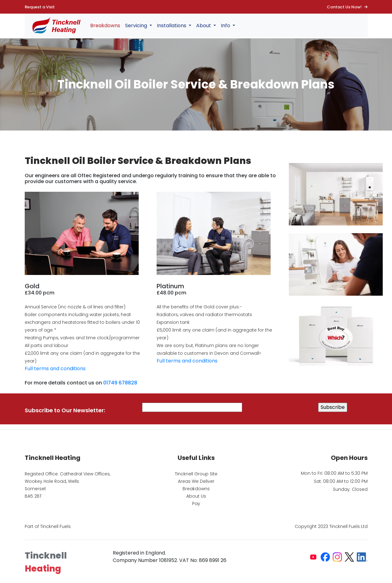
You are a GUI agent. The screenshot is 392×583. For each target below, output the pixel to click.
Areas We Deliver (196, 481)
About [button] (204, 26)
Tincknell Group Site (196, 474)
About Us (196, 496)
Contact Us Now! (347, 7)
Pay (196, 504)
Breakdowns (105, 26)
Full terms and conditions (55, 369)
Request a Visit (40, 7)
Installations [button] (172, 26)
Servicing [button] (137, 26)
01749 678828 (120, 383)
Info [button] (226, 26)
